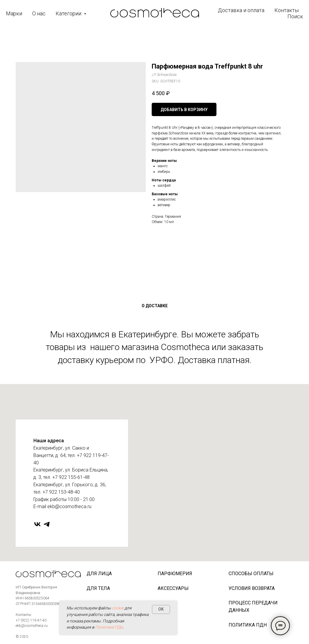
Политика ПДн (248, 625)
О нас (39, 13)
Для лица (99, 574)
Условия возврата (252, 588)
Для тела (98, 588)
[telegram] (47, 524)
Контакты (287, 10)
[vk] (37, 524)
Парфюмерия (175, 574)
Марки (14, 13)
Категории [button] (69, 13)
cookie (118, 608)
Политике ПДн (109, 627)
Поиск (295, 16)
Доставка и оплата (241, 10)
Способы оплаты (251, 574)
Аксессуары (173, 588)
